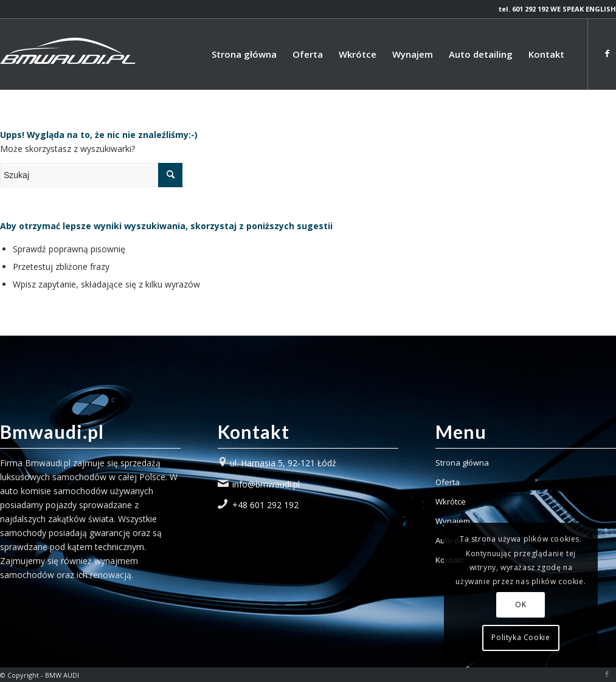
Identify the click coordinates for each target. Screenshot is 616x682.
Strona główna (462, 463)
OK (521, 604)
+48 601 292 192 (265, 505)
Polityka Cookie (521, 637)
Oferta (448, 482)
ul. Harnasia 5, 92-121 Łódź (283, 463)
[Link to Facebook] (607, 53)
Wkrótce (451, 501)
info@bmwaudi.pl (266, 484)
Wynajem (453, 521)
